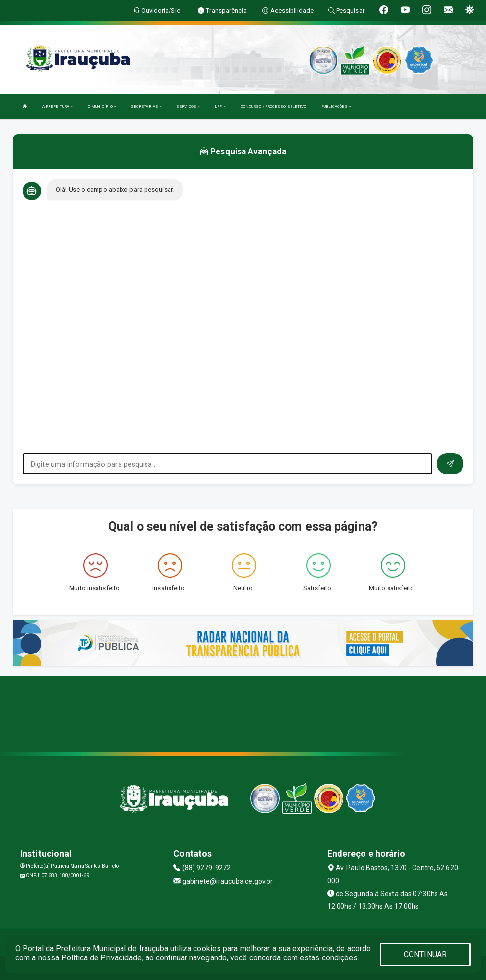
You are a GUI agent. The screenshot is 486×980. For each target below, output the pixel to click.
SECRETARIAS (146, 106)
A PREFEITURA (57, 106)
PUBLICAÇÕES (336, 106)
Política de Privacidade (101, 958)
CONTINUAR (425, 954)
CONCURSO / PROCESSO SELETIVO (274, 106)
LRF (220, 106)
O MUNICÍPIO (102, 106)
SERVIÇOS (188, 106)
